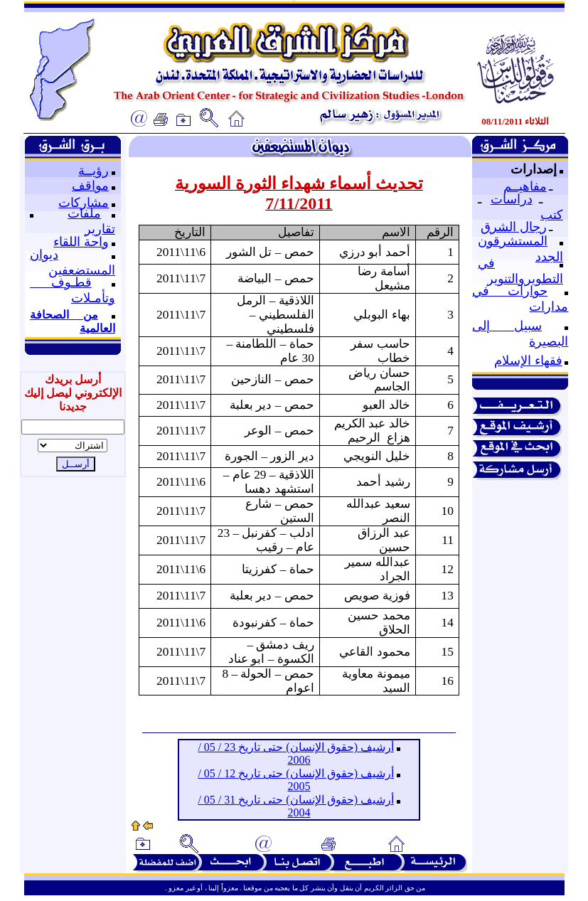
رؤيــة (93, 171)
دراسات (512, 199)
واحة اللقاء (81, 242)
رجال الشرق (514, 227)
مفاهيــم (525, 186)
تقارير (100, 229)
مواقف (90, 186)
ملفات (84, 213)
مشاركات (84, 203)
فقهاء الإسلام (528, 361)
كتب (552, 215)
